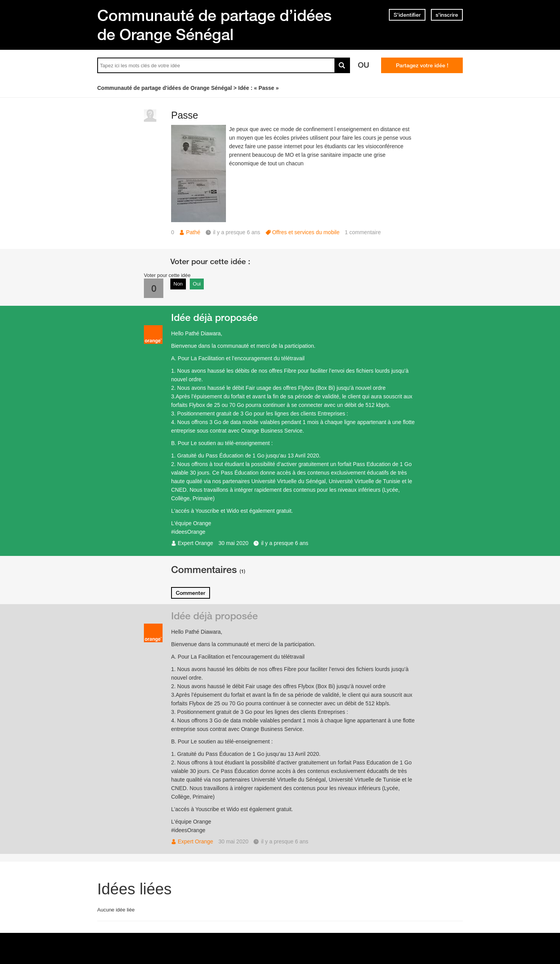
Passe (185, 115)
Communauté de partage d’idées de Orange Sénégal (214, 25)
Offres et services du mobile (306, 232)
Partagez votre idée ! (422, 65)
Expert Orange (195, 543)
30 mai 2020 (234, 543)
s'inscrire (447, 15)
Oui (197, 284)
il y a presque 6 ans (284, 543)
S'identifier (407, 15)
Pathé (193, 232)
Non (178, 284)
